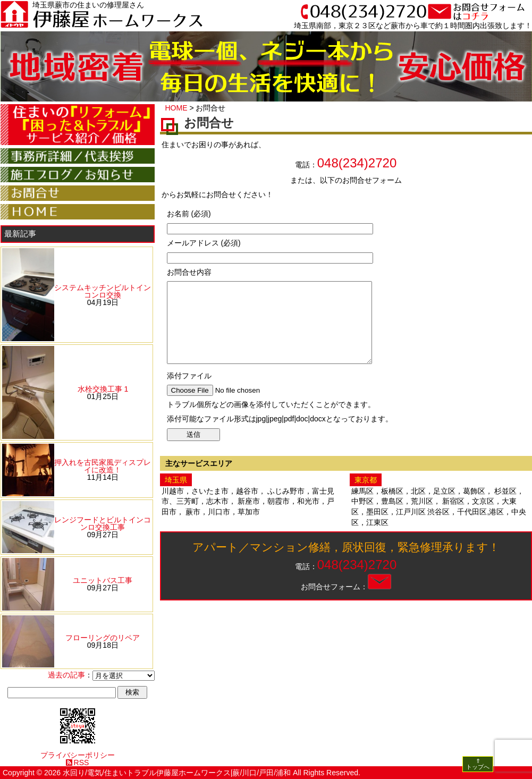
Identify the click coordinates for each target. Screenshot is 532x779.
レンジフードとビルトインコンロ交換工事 (103, 523)
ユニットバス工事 (103, 580)
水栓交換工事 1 (103, 389)
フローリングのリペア (103, 638)
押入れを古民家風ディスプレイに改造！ (103, 466)
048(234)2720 (357, 163)
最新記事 (20, 234)
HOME (176, 108)
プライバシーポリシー (78, 755)
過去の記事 (66, 675)
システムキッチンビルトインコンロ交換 (103, 291)
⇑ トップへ (478, 764)
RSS (82, 763)
